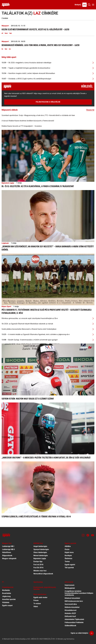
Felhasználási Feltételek (74, 622)
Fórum (36, 600)
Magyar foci (7, 543)
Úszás (67, 549)
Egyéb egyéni (70, 565)
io (2, 49)
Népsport (5, 26)
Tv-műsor (37, 604)
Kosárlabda (7, 593)
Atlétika (68, 546)
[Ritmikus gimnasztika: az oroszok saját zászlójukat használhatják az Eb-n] (48, 318)
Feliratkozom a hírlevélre (48, 102)
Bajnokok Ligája (8, 183)
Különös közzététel (72, 607)
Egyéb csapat (7, 605)
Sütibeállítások (70, 626)
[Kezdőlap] (6, 5)
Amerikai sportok (9, 599)
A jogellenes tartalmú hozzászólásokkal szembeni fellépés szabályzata (79, 593)
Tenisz (67, 561)
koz (6, 33)
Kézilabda (6, 590)
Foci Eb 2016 (38, 568)
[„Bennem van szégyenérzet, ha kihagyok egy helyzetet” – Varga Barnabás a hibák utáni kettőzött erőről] (48, 216)
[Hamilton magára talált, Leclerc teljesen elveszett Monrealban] (48, 73)
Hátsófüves (7, 552)
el (2, 33)
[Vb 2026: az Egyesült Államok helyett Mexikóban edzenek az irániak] (48, 324)
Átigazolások (7, 555)
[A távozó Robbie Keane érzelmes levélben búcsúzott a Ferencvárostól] (48, 121)
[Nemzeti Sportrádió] (84, 5)
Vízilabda (6, 602)
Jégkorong (6, 596)
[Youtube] (93, 535)
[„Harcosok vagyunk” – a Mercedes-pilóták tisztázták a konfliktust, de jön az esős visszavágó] (48, 428)
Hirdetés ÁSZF (70, 613)
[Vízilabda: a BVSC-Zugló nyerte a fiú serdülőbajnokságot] (48, 79)
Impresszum (70, 585)
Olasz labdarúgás (40, 552)
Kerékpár (68, 555)
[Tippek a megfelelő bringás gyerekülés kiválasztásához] (48, 68)
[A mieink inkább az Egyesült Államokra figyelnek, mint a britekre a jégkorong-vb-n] (48, 334)
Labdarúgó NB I (8, 546)
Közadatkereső (71, 610)
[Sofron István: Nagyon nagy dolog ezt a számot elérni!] (48, 369)
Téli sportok (69, 568)
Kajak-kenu (69, 552)
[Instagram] (83, 535)
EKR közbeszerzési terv (74, 601)
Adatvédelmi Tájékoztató (74, 619)
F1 (3, 582)
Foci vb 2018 (38, 565)
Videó (36, 607)
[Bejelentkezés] (78, 5)
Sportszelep (38, 582)
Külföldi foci (38, 543)
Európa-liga (38, 561)
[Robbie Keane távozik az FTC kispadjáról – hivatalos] (48, 126)
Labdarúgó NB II (8, 549)
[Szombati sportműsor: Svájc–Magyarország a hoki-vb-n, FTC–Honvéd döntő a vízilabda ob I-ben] (48, 115)
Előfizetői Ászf (70, 616)
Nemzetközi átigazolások (43, 574)
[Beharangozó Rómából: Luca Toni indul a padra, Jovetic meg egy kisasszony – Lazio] (48, 45)
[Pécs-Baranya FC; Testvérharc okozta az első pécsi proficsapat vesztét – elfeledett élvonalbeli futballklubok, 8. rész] (48, 279)
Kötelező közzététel (72, 598)
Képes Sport (6, 306)
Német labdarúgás (41, 555)
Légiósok (5, 243)
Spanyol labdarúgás (41, 549)
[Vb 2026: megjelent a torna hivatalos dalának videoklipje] (48, 63)
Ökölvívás (68, 558)
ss (10, 49)
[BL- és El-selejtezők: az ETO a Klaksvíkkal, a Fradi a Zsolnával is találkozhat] (48, 156)
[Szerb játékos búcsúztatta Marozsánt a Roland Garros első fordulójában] (48, 329)
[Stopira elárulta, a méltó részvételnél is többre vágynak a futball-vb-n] (48, 487)
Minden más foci (40, 571)
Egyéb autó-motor (40, 597)
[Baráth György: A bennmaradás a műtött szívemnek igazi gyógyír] (48, 340)
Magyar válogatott (9, 558)
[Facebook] (88, 535)
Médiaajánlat (70, 588)
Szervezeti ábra (71, 604)
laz (11, 33)
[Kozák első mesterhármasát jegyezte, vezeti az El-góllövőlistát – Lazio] (48, 30)
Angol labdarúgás (40, 546)
